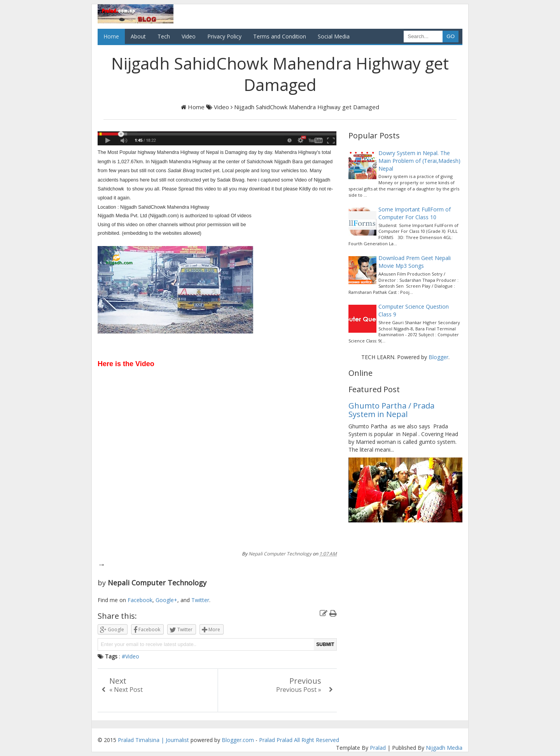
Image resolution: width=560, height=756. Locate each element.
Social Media (334, 36)
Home (111, 36)
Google (112, 630)
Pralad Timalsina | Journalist (153, 740)
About (138, 36)
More (211, 630)
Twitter (200, 600)
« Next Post (126, 690)
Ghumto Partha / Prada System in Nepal (391, 410)
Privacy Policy (224, 36)
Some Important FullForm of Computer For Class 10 (415, 213)
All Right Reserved (317, 740)
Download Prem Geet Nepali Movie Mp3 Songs (415, 262)
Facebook (140, 600)
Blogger (438, 357)
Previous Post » (299, 690)
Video (189, 36)
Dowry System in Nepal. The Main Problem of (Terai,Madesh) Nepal (419, 161)
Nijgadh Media (444, 748)
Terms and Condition (280, 36)
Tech (164, 36)
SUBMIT (325, 644)
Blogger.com (238, 740)
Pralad (267, 740)
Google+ (166, 600)
